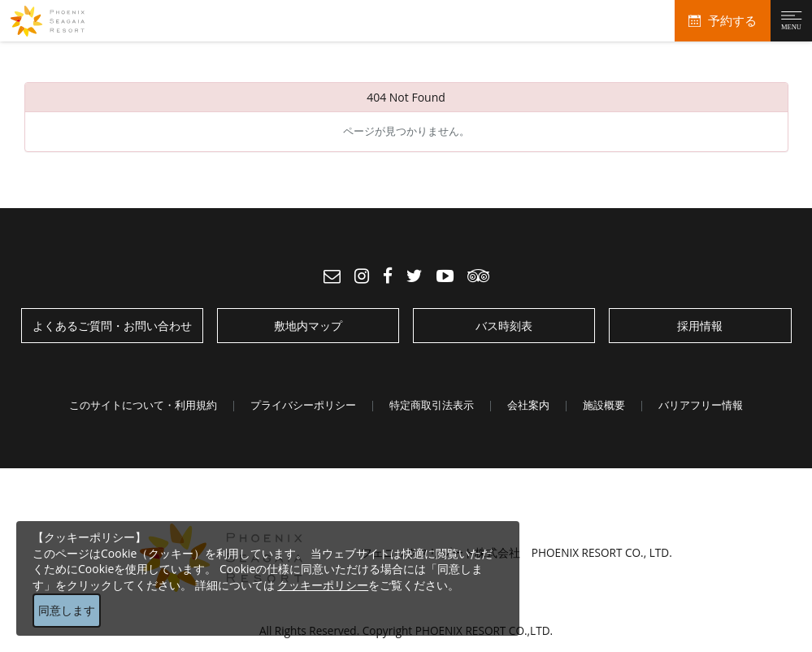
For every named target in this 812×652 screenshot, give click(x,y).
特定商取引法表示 (432, 405)
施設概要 (604, 405)
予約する (732, 21)
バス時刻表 (504, 326)
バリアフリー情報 (701, 405)
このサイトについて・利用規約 (143, 405)
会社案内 (528, 405)
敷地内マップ (308, 326)
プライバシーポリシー (303, 405)
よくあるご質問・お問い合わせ (112, 326)
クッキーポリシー (323, 585)
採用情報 (700, 326)
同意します (67, 610)
